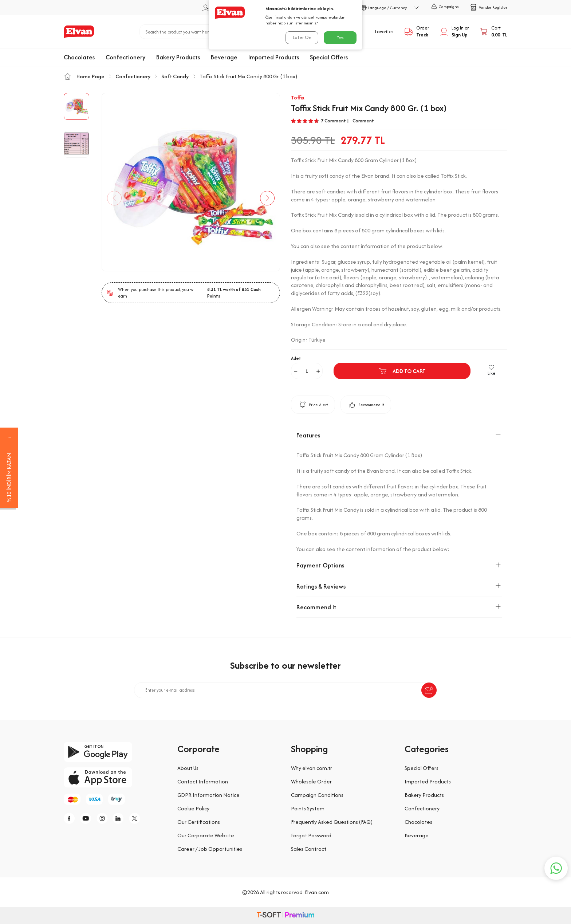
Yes (340, 37)
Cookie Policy (193, 808)
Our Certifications (199, 822)
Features (399, 435)
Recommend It (366, 405)
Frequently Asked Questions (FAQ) (332, 822)
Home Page (84, 76)
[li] (120, 818)
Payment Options (399, 565)
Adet (296, 358)
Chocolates (79, 57)
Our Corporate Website (206, 835)
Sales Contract (309, 849)
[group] (191, 182)
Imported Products (274, 57)
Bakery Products (178, 57)
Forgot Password (311, 835)
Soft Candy (175, 76)
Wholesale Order (311, 781)
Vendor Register (489, 7)
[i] (104, 818)
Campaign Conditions (317, 795)
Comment (363, 121)
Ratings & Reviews (399, 586)
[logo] (79, 32)
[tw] (137, 818)
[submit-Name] (429, 690)
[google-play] (115, 752)
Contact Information (203, 781)
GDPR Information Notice (208, 795)
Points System (308, 808)
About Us (188, 768)
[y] (87, 818)
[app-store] (115, 777)
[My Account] (454, 32)
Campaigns (445, 7)
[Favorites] (379, 32)
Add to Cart (402, 371)
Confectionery (125, 57)
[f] (71, 818)
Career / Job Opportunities (210, 849)
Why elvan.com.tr (312, 768)
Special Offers (329, 57)
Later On (302, 37)
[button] (114, 198)
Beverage (224, 57)
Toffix (298, 97)
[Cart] (493, 32)
